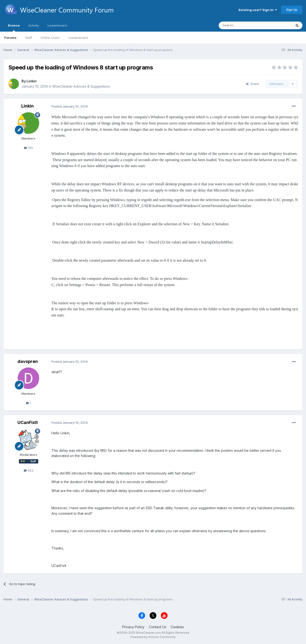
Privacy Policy (133, 627)
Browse (14, 28)
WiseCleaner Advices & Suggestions (81, 86)
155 (28, 148)
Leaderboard (78, 38)
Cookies (177, 627)
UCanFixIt (28, 422)
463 (29, 470)
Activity (34, 25)
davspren (28, 361)
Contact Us (158, 627)
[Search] (243, 25)
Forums (10, 38)
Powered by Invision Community (153, 637)
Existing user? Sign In (258, 10)
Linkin (32, 81)
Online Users (50, 38)
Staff (29, 38)
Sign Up (292, 10)
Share (252, 84)
